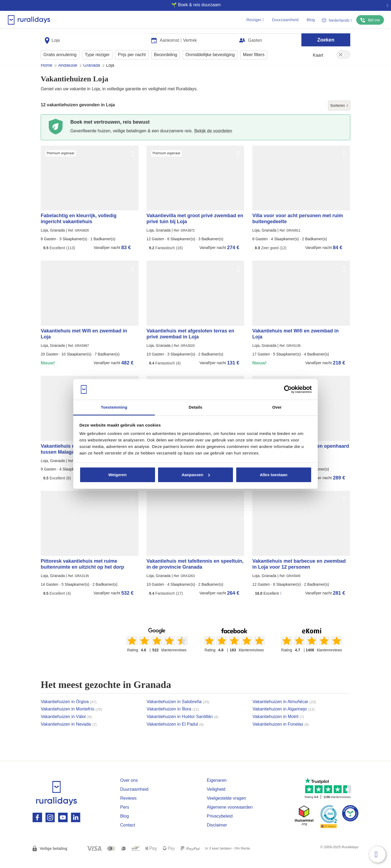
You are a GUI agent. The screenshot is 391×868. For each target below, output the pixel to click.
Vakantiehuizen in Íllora (173, 719)
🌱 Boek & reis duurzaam (193, 5)
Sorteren (339, 116)
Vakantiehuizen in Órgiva (69, 712)
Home (47, 76)
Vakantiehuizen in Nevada (69, 734)
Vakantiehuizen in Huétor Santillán (182, 727)
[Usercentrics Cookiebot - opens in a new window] (288, 389)
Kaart (318, 54)
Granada (92, 76)
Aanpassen (196, 475)
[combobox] (94, 39)
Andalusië (68, 76)
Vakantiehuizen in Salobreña (178, 712)
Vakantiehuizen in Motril (278, 727)
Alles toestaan (274, 475)
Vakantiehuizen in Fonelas (281, 734)
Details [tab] (195, 407)
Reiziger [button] (255, 20)
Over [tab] (277, 407)
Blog (311, 20)
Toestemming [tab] (114, 407)
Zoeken (326, 39)
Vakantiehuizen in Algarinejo (283, 719)
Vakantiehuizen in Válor (66, 727)
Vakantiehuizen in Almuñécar (284, 712)
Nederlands (337, 20)
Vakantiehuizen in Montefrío (71, 719)
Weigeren (117, 475)
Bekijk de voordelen (213, 141)
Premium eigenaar (61, 164)
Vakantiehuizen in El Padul (175, 734)
